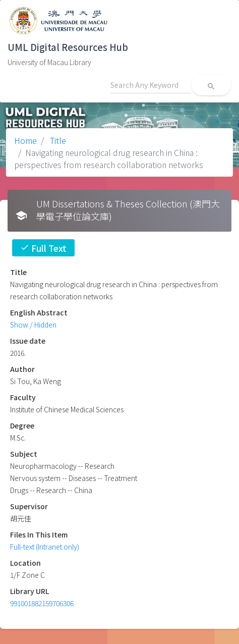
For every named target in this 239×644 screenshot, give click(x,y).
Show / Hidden (33, 325)
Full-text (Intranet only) (45, 547)
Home (25, 140)
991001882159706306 (42, 603)
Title (57, 140)
